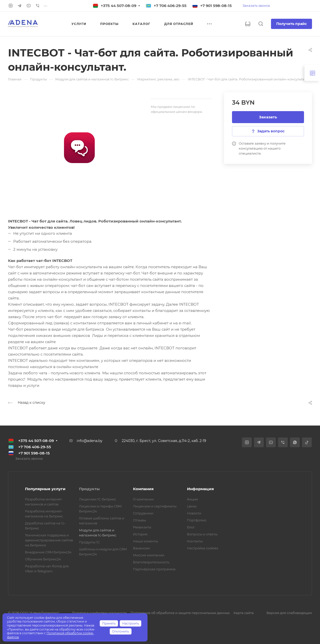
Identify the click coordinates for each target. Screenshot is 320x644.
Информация (200, 489)
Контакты (195, 541)
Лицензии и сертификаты (155, 506)
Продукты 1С (89, 542)
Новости (194, 513)
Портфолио (197, 520)
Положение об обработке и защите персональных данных (180, 613)
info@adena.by (90, 441)
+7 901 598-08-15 (216, 6)
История (140, 534)
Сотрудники (143, 513)
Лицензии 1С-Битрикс (97, 499)
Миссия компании (149, 555)
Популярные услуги (45, 489)
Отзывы (139, 520)
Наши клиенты (145, 541)
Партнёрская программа (154, 569)
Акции (192, 499)
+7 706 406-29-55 (170, 6)
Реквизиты (142, 527)
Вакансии (141, 548)
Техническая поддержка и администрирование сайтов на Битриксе (49, 540)
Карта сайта (244, 613)
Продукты (89, 489)
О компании (143, 499)
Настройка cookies (202, 548)
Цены (192, 506)
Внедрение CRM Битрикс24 (48, 552)
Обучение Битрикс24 (43, 559)
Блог (191, 527)
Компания (143, 489)
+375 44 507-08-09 (118, 6)
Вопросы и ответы (202, 534)
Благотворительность (151, 562)
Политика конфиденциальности (99, 613)
